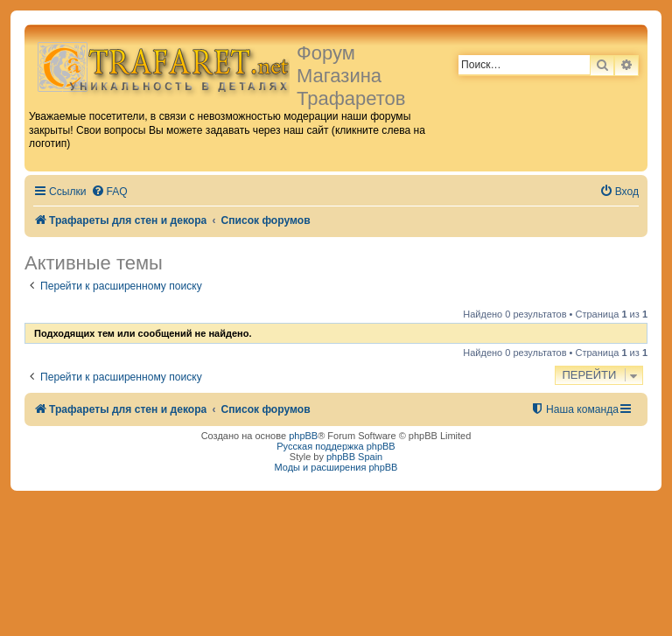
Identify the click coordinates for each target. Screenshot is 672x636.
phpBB (303, 436)
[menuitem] (109, 192)
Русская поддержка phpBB (336, 446)
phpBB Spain (354, 457)
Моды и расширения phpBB (336, 467)
